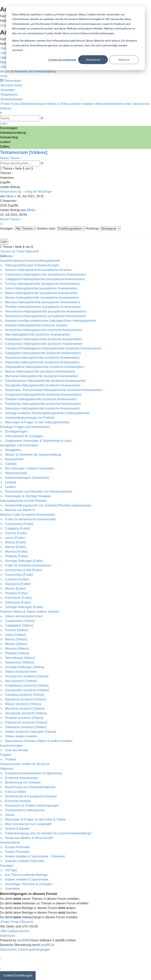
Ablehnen (124, 60)
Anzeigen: (18, 228)
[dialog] (75, 38)
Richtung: (103, 228)
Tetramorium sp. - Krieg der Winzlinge (26, 192)
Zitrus (10, 196)
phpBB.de (48, 945)
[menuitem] (5, 62)
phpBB (22, 940)
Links (4, 123)
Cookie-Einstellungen (62, 60)
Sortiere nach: (61, 228)
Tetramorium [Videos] (24, 152)
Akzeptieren (93, 60)
